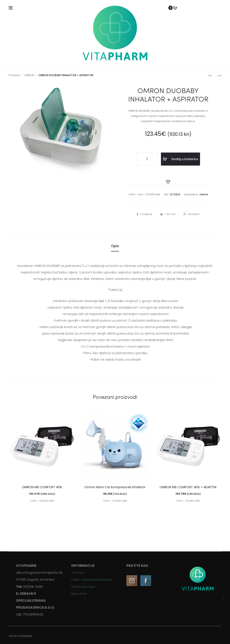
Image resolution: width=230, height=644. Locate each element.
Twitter (168, 214)
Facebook (145, 214)
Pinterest (192, 214)
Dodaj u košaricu (180, 159)
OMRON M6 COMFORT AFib (42, 487)
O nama (78, 573)
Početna (14, 75)
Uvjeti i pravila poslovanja (91, 579)
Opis (115, 246)
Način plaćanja (83, 587)
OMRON (29, 75)
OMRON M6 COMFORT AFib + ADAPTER (188, 487)
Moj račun (79, 594)
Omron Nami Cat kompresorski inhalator (115, 487)
